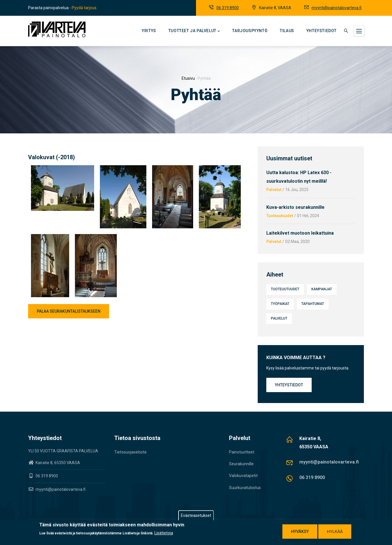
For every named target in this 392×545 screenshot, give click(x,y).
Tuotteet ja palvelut (194, 31)
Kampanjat (322, 289)
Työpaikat (280, 304)
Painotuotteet (242, 452)
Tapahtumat (313, 304)
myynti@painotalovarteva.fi (337, 8)
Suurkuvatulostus (245, 488)
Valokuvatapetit (243, 476)
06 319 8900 (228, 8)
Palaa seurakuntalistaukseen (69, 311)
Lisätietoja (164, 533)
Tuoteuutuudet (280, 216)
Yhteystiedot (322, 31)
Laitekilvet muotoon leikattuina (300, 233)
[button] (63, 169)
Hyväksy (300, 532)
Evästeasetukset (196, 515)
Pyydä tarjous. (85, 8)
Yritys (149, 31)
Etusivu (188, 78)
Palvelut (274, 190)
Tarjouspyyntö (250, 31)
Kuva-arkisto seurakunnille (295, 207)
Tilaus (287, 31)
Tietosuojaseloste (130, 452)
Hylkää (335, 532)
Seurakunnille (241, 464)
